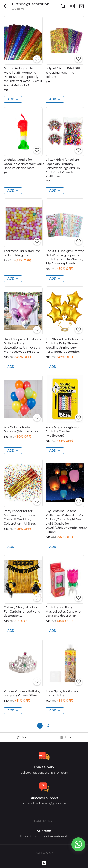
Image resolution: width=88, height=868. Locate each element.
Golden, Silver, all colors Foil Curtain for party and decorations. (22, 612)
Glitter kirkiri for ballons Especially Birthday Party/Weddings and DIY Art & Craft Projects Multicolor (63, 168)
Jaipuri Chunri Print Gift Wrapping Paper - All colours (63, 73)
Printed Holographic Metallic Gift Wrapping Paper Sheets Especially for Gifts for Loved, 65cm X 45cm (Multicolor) (23, 77)
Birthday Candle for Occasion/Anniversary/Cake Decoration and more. (24, 164)
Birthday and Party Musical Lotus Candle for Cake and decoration (64, 612)
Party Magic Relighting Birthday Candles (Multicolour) (62, 431)
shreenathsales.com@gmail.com (44, 803)
